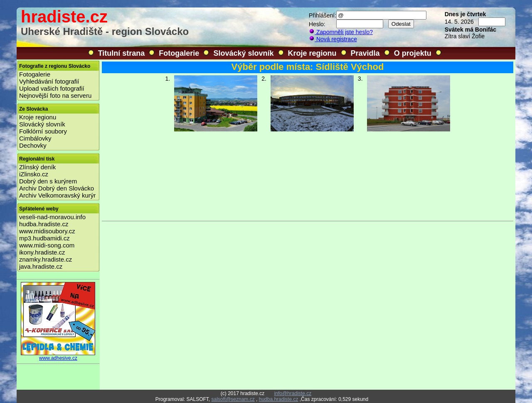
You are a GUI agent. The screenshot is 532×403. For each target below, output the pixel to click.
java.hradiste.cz (41, 266)
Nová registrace (333, 39)
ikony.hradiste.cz (42, 252)
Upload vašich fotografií (52, 88)
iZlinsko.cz (34, 174)
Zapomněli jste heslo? (341, 32)
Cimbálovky (35, 138)
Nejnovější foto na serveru (55, 95)
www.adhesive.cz (58, 356)
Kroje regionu (312, 53)
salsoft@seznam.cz (233, 399)
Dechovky (33, 145)
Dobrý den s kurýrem (48, 181)
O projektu (413, 53)
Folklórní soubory (43, 131)
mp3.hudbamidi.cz (44, 238)
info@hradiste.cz (293, 393)
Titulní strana (122, 53)
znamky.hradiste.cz (46, 259)
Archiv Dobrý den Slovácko (57, 188)
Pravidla (365, 53)
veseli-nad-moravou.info (52, 217)
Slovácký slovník (243, 53)
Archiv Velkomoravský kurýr (57, 195)
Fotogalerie (179, 53)
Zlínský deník (37, 167)
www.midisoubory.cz (47, 231)
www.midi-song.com (47, 245)
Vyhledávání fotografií (49, 81)
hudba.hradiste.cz (44, 224)
